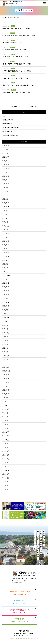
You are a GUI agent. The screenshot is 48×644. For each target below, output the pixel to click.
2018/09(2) (6, 443)
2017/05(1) (6, 485)
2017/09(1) (6, 474)
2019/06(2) (6, 417)
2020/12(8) (6, 359)
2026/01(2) (6, 149)
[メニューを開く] (44, 3)
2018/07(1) (6, 447)
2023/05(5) (6, 249)
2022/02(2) (6, 306)
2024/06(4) (6, 207)
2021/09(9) (6, 325)
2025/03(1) (6, 180)
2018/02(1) (6, 463)
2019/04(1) (6, 424)
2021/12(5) (6, 314)
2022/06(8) (6, 291)
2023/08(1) (6, 237)
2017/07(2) (6, 482)
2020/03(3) (6, 390)
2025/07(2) (6, 165)
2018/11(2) (6, 436)
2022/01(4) (6, 310)
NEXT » (33, 106)
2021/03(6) (6, 348)
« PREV (15, 106)
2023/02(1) (6, 260)
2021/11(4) (6, 317)
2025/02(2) (6, 184)
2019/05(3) (6, 421)
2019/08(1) (6, 409)
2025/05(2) (6, 172)
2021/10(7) (6, 321)
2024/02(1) (6, 218)
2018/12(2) (6, 432)
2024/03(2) (6, 214)
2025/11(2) (6, 157)
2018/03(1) (6, 459)
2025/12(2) (6, 153)
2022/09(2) (6, 279)
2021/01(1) (6, 356)
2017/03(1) (6, 489)
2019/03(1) (6, 428)
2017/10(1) (6, 470)
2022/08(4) (6, 283)
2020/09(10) (6, 371)
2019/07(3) (6, 413)
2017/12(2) (6, 466)
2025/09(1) (6, 161)
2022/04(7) (6, 298)
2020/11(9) (6, 363)
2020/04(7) (6, 386)
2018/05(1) (6, 455)
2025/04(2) (6, 176)
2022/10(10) (6, 275)
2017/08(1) (6, 478)
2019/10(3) (6, 405)
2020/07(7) (6, 375)
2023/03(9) (6, 256)
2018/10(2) (6, 440)
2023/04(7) (6, 252)
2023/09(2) (6, 233)
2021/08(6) (6, 329)
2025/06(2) (6, 168)
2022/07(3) (6, 287)
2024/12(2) (6, 191)
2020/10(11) (6, 367)
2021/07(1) (6, 333)
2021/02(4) (6, 352)
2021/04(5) (6, 344)
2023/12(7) (6, 222)
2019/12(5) (6, 401)
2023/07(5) (6, 241)
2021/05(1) (6, 340)
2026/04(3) (6, 145)
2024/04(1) (6, 210)
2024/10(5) (6, 199)
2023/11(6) (6, 226)
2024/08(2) (6, 203)
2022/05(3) (6, 294)
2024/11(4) (6, 195)
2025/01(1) (6, 188)
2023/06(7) (6, 245)
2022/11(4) (6, 272)
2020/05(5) (6, 382)
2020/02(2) (6, 394)
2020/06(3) (6, 379)
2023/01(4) (6, 264)
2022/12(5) (6, 268)
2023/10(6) (6, 229)
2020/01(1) (6, 398)
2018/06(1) (6, 451)
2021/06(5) (6, 336)
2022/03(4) (6, 302)
